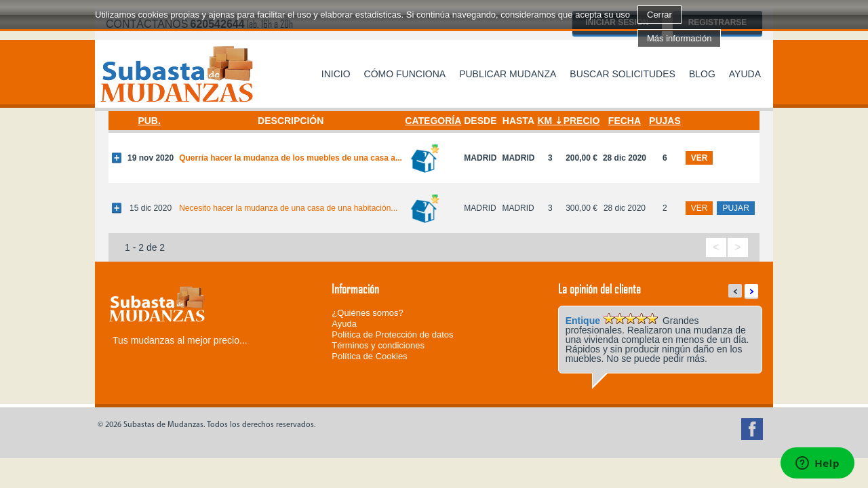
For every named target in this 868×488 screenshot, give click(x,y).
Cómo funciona (405, 74)
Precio (582, 121)
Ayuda (745, 74)
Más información (679, 38)
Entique (583, 321)
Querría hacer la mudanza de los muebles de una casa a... (291, 158)
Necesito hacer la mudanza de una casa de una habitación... (288, 208)
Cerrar (659, 15)
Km (545, 121)
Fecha (625, 121)
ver (699, 158)
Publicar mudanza (508, 74)
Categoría (433, 121)
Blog (702, 74)
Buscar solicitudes (623, 74)
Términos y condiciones (378, 345)
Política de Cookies (369, 356)
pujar (735, 208)
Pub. (149, 121)
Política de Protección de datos (392, 334)
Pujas (665, 121)
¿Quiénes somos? (368, 313)
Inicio (336, 74)
